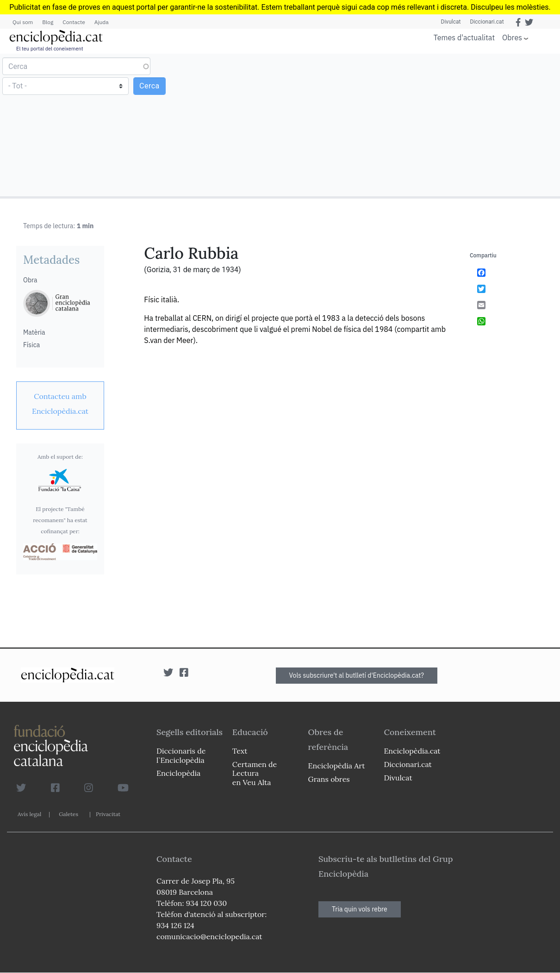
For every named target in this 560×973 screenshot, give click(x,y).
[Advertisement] (419, 125)
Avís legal (29, 814)
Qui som (23, 22)
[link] (60, 404)
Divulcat (451, 22)
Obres (512, 37)
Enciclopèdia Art (337, 766)
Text (240, 751)
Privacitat (108, 814)
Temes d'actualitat (464, 37)
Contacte (74, 22)
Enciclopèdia (178, 773)
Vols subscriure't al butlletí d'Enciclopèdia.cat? (357, 675)
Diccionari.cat (487, 22)
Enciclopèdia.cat (412, 751)
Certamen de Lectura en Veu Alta (255, 773)
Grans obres (329, 779)
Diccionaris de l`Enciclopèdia (181, 755)
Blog (48, 22)
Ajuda (102, 22)
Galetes (68, 814)
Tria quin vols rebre (360, 909)
